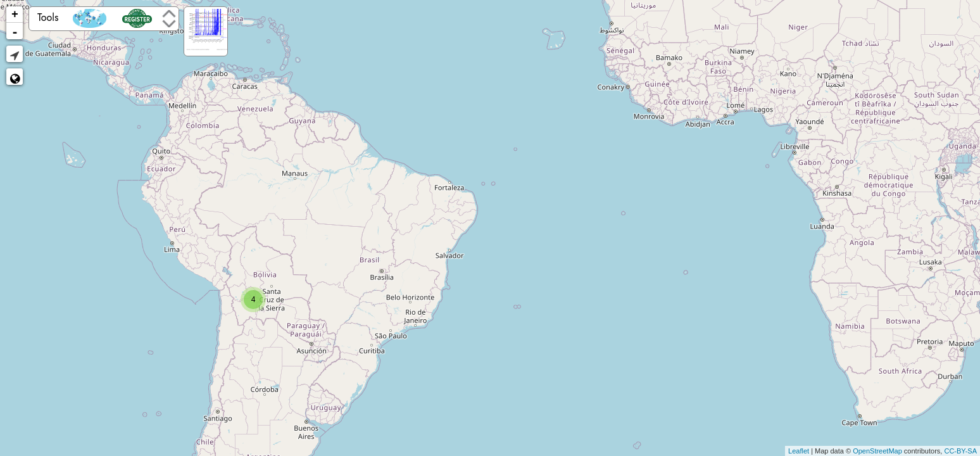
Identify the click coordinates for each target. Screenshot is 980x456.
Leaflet (799, 451)
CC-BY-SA (960, 451)
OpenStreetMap (877, 451)
